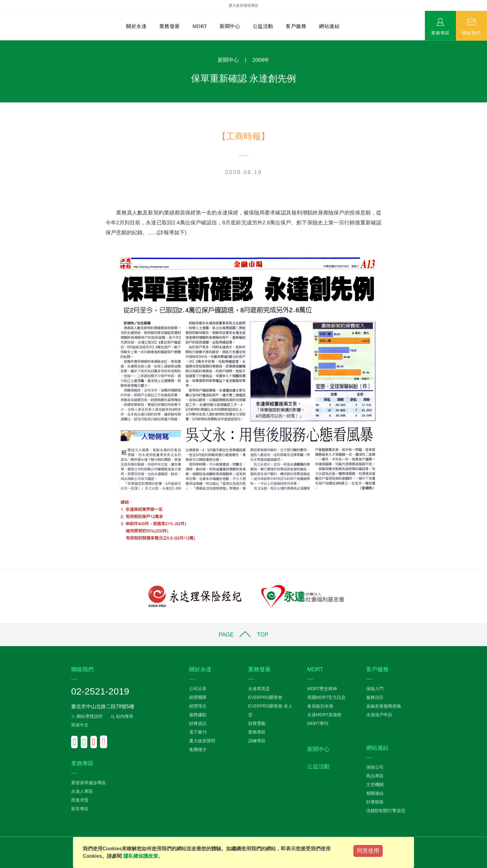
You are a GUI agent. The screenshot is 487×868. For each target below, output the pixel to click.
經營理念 (198, 706)
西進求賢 (80, 800)
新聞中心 (230, 26)
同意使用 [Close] (368, 851)
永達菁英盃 (259, 689)
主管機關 (375, 785)
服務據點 (198, 715)
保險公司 (375, 767)
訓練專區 (257, 741)
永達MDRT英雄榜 (324, 715)
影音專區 (80, 809)
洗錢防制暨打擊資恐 (386, 811)
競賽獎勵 (257, 723)
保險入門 (375, 689)
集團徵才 (198, 749)
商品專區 (375, 776)
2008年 (261, 60)
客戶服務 (296, 26)
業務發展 (170, 26)
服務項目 (375, 697)
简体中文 (80, 725)
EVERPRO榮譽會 (265, 697)
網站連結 (329, 26)
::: (2, 44)
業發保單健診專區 (89, 783)
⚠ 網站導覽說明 (87, 716)
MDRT (200, 26)
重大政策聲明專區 (243, 6)
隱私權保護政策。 (143, 856)
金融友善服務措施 (384, 706)
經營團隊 (198, 697)
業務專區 (440, 33)
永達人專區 (82, 791)
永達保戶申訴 (379, 715)
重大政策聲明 (202, 741)
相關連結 (375, 793)
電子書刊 (198, 732)
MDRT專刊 (318, 723)
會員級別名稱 (320, 706)
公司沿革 (198, 689)
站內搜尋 (121, 716)
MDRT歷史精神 (322, 689)
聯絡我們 (471, 33)
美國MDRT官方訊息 (326, 697)
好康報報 (375, 802)
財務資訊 (198, 723)
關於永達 (136, 26)
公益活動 (263, 26)
